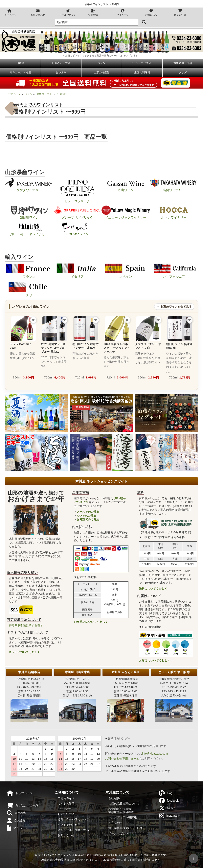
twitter (167, 808)
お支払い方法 (66, 814)
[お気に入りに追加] (33, 320)
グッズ (183, 72)
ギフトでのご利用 (69, 825)
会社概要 (114, 798)
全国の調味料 (142, 72)
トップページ (9, 13)
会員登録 (93, 13)
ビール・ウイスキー (142, 63)
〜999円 (62, 94)
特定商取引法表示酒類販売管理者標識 (121, 811)
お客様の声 (115, 823)
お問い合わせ (38, 13)
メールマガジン (68, 13)
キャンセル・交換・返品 (73, 830)
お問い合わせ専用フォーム (122, 759)
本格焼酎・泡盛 (183, 63)
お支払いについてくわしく (91, 622)
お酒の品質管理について (124, 804)
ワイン (102, 63)
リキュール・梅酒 (20, 72)
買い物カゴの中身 (23, 806)
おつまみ (61, 72)
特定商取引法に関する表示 (26, 625)
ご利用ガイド (66, 798)
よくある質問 (66, 804)
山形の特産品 (102, 72)
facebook (169, 801)
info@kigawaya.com (155, 754)
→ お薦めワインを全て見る (174, 307)
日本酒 (20, 63)
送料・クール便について (73, 819)
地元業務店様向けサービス (125, 828)
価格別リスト (44, 94)
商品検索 (16, 813)
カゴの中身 (180, 13)
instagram (169, 816)
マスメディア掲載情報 (123, 817)
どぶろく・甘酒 (61, 63)
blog (166, 793)
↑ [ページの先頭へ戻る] (193, 858)
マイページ (123, 13)
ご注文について (68, 809)
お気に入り (151, 13)
